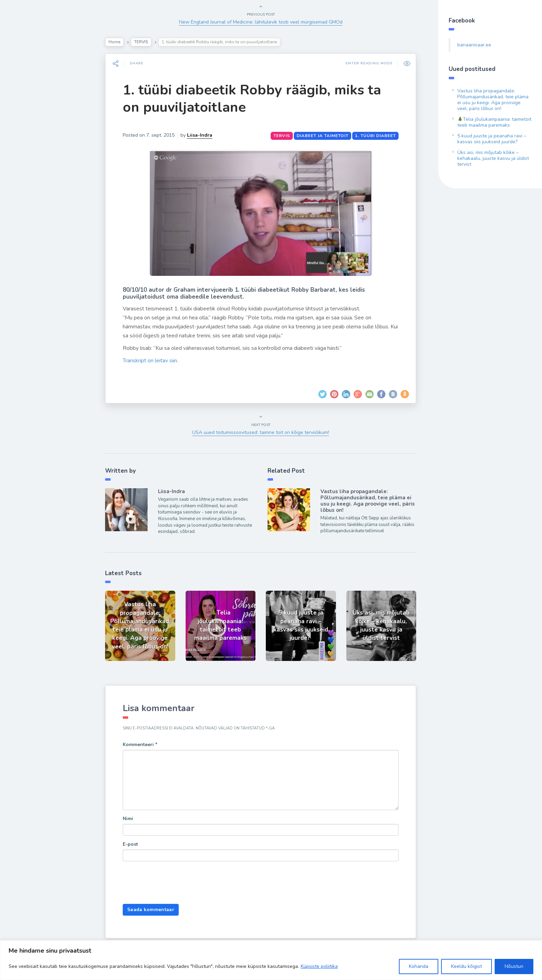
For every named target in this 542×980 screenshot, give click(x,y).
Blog (21, 88)
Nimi (128, 819)
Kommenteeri (140, 745)
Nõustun (514, 966)
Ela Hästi (27, 137)
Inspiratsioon (32, 120)
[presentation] (175, 883)
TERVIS (141, 42)
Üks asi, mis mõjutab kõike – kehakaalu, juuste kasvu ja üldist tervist (493, 158)
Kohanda (419, 966)
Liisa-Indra (29, 153)
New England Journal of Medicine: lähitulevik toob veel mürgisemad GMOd (261, 22)
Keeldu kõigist (466, 966)
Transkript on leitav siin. (150, 361)
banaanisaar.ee (474, 45)
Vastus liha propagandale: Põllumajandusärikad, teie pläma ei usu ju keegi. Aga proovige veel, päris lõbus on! (368, 501)
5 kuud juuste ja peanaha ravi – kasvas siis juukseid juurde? (492, 139)
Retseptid (28, 104)
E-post (130, 844)
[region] (271, 960)
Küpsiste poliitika (319, 966)
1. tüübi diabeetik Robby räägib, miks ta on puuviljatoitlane (252, 99)
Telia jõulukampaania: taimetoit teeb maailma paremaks (494, 122)
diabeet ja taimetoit (323, 136)
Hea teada (29, 169)
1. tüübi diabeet (375, 136)
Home (114, 42)
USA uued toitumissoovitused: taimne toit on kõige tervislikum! (261, 432)
